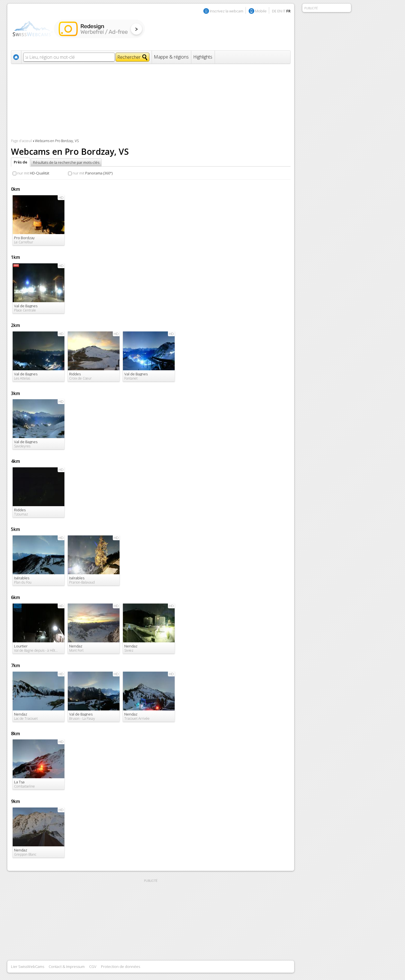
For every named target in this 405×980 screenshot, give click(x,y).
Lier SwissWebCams (28, 966)
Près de (21, 162)
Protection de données (121, 966)
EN (280, 11)
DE (274, 11)
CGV (93, 966)
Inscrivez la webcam (227, 11)
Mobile (261, 11)
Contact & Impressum (67, 966)
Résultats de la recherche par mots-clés (66, 162)
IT (284, 11)
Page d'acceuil (22, 141)
